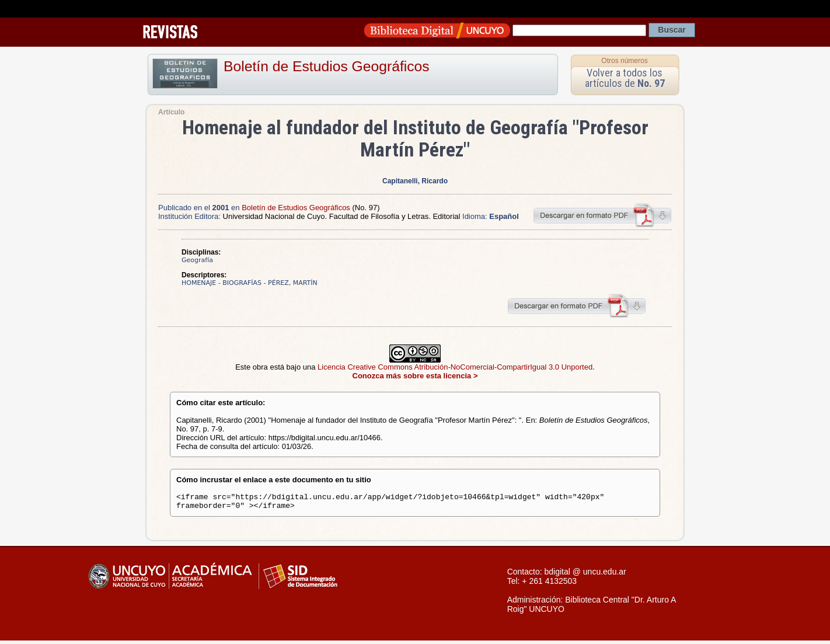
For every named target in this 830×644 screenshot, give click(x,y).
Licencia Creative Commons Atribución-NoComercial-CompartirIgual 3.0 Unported (455, 367)
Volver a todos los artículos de (625, 78)
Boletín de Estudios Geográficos (327, 66)
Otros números (624, 61)
